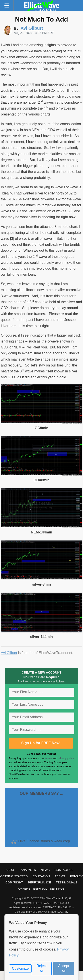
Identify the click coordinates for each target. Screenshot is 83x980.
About (11, 870)
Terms (60, 876)
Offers (24, 889)
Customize (20, 968)
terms (49, 758)
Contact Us (64, 870)
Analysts (28, 870)
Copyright (14, 882)
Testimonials (67, 882)
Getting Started (14, 876)
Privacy (76, 876)
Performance (39, 882)
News (45, 870)
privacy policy (66, 758)
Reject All (41, 968)
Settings (57, 889)
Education (41, 876)
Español (40, 889)
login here (59, 681)
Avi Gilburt (9, 653)
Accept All (64, 968)
